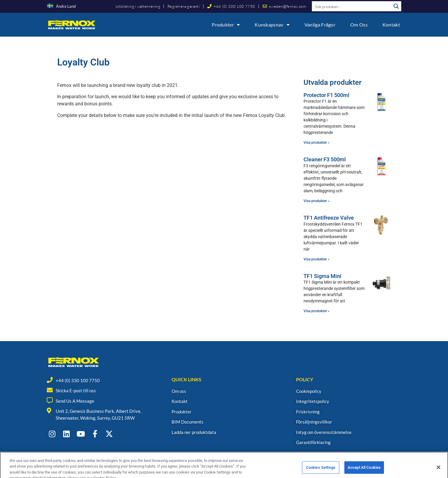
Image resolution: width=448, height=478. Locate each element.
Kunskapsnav (272, 25)
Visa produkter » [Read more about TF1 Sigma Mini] (316, 311)
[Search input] (352, 6)
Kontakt (391, 25)
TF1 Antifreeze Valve (329, 218)
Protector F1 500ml (326, 95)
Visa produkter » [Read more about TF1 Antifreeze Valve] (316, 259)
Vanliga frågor (320, 25)
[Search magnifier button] (396, 6)
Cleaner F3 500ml (325, 159)
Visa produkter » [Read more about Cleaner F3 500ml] (316, 201)
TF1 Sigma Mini (322, 276)
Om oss (359, 25)
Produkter (226, 25)
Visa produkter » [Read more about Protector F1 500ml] (316, 143)
